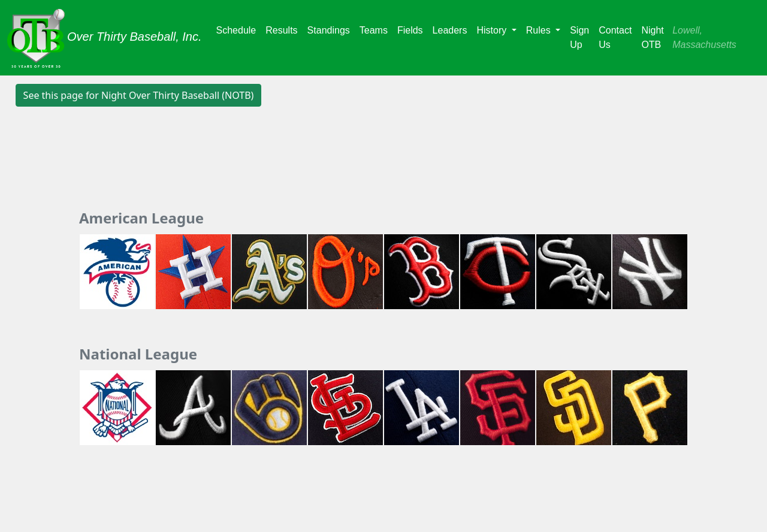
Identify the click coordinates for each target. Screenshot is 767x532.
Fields (410, 30)
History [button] (493, 30)
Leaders (450, 30)
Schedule (236, 30)
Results (281, 30)
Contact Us (615, 37)
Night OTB (652, 37)
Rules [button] (540, 30)
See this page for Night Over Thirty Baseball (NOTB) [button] (139, 95)
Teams (374, 30)
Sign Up (579, 37)
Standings (329, 30)
